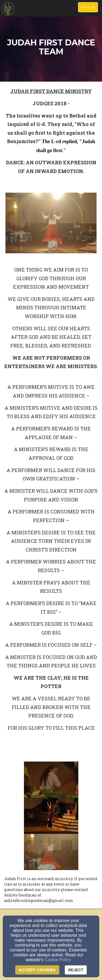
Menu (89, 7)
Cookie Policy (58, 960)
